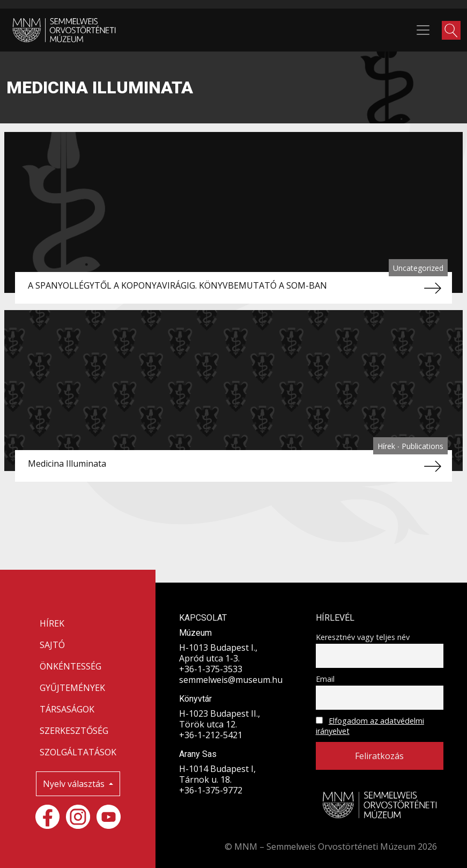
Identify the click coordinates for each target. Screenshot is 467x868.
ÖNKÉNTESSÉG (71, 666)
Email (325, 679)
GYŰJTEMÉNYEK (72, 688)
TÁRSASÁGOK (67, 709)
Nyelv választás (75, 784)
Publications (422, 446)
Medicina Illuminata (67, 464)
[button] (451, 30)
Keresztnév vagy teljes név (363, 637)
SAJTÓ (52, 645)
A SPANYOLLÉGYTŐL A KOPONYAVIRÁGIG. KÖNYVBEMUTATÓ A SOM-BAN (177, 285)
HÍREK (52, 623)
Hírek (387, 446)
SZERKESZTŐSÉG (74, 731)
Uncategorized (418, 268)
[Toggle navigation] (423, 30)
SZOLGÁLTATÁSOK (78, 752)
